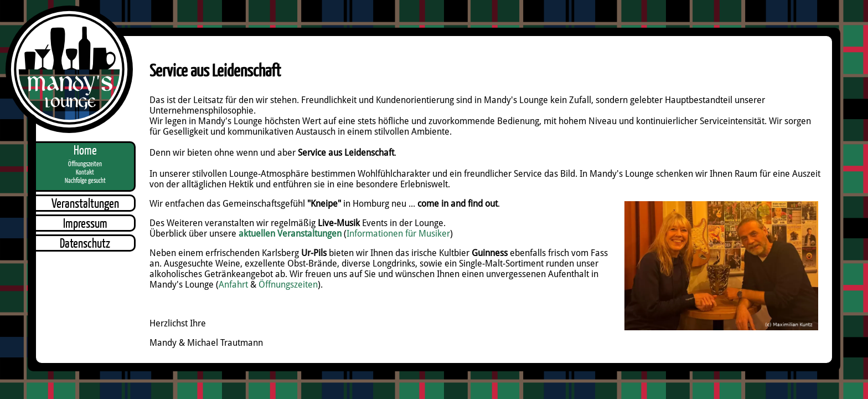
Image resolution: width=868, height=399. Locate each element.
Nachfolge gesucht (85, 180)
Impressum (85, 223)
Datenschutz (85, 243)
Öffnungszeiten (85, 164)
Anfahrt (233, 285)
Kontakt (85, 172)
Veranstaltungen (85, 203)
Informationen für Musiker (398, 234)
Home (85, 150)
